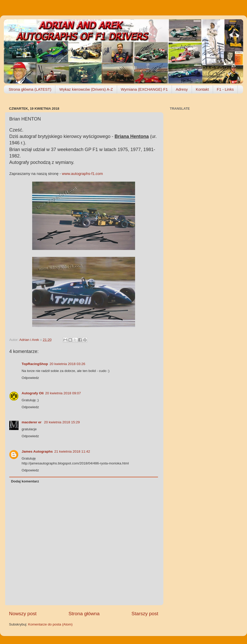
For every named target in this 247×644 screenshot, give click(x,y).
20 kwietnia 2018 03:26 (68, 364)
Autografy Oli (33, 393)
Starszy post (145, 614)
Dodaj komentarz (25, 481)
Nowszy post (23, 614)
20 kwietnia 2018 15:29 (62, 422)
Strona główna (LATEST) (30, 89)
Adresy (182, 89)
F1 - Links (225, 89)
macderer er (32, 422)
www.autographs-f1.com (82, 174)
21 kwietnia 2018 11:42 (72, 451)
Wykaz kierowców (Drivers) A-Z (86, 89)
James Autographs (37, 451)
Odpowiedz (30, 378)
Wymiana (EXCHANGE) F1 (144, 89)
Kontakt (202, 89)
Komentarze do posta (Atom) (50, 624)
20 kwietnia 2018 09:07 (63, 393)
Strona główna (84, 614)
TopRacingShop (35, 364)
